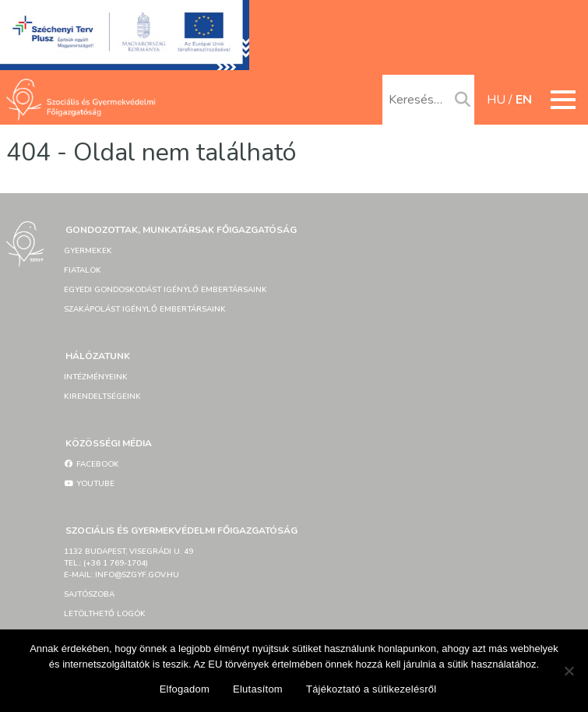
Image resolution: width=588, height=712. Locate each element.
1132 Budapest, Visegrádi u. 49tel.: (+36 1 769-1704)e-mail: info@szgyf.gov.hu (129, 563)
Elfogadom (185, 689)
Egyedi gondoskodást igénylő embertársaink (165, 290)
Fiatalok (83, 270)
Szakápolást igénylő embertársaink (145, 309)
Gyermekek (88, 251)
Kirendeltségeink (102, 397)
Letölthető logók (105, 614)
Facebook (92, 464)
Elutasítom (258, 689)
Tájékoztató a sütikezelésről (371, 689)
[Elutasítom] (569, 671)
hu (496, 100)
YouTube (89, 484)
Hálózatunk (98, 356)
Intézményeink (96, 377)
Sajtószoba (89, 594)
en (524, 100)
